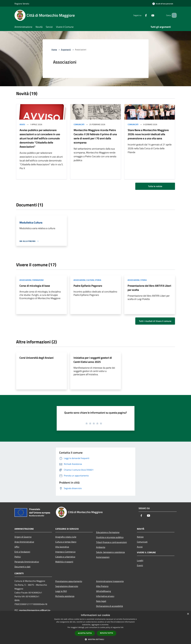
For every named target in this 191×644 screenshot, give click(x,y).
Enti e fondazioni (22, 552)
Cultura (90, 280)
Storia (98, 280)
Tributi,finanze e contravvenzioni (111, 542)
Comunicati (79, 124)
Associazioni (25, 280)
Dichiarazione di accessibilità (109, 606)
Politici (18, 557)
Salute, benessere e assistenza (110, 552)
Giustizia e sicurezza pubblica (110, 537)
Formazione (38, 280)
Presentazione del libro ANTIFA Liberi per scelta (149, 288)
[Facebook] (142, 15)
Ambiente (101, 547)
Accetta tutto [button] (85, 633)
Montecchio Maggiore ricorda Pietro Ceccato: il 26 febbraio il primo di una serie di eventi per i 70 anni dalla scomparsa (95, 136)
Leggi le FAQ (61, 591)
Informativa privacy (105, 596)
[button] (96, 639)
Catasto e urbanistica (65, 557)
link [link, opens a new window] (122, 627)
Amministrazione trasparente (110, 581)
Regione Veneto (22, 4)
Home (54, 50)
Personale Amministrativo (27, 562)
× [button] (188, 614)
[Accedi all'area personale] (163, 4)
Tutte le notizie (155, 186)
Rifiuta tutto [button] (107, 633)
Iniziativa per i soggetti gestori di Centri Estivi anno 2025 (93, 360)
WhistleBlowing (103, 591)
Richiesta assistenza (65, 596)
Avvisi (22, 124)
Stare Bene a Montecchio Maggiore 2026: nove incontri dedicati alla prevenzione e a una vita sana (148, 134)
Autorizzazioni (103, 557)
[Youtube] (149, 15)
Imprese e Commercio (65, 552)
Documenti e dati (22, 567)
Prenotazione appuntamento (69, 581)
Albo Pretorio (102, 586)
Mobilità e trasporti (64, 562)
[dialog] (95, 628)
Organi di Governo (23, 537)
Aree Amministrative (24, 542)
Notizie (140, 537)
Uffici (17, 547)
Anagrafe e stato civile (66, 537)
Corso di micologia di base (35, 286)
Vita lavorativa (62, 547)
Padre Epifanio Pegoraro (88, 286)
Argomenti (66, 50)
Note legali (101, 601)
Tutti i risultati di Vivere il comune (155, 321)
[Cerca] (173, 15)
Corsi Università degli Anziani (36, 358)
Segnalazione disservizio (67, 586)
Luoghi (140, 560)
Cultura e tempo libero (66, 542)
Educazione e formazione (108, 532)
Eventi (140, 565)
